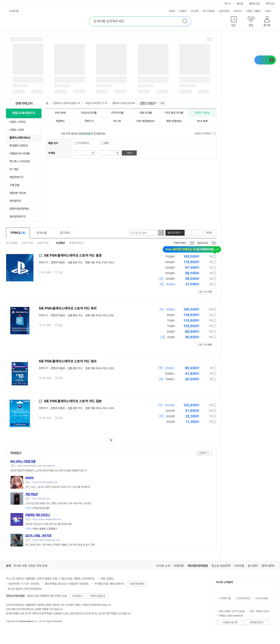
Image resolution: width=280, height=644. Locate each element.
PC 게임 (14, 169)
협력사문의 (268, 566)
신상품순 (60, 243)
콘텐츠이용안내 (98, 596)
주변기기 (43, 262)
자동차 (172, 11)
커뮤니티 (238, 11)
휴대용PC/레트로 (19, 146)
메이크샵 (270, 4)
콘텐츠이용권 (58, 262)
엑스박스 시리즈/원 (19, 161)
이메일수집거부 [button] (230, 622)
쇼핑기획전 (224, 11)
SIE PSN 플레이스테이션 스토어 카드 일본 (73, 401)
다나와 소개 (163, 566)
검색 (129, 153)
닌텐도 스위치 (17, 130)
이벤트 (249, 11)
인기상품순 (12, 243)
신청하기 (203, 453)
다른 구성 (205, 292)
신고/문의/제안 (243, 598)
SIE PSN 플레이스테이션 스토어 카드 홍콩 (73, 255)
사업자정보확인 (136, 584)
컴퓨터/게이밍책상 (19, 209)
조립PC (183, 11)
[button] (234, 22)
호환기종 (90, 262)
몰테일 (240, 4)
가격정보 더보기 (201, 257)
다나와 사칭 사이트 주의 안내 (30, 566)
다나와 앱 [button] (14, 11)
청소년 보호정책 (221, 566)
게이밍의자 (15, 201)
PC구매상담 (209, 11)
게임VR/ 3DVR (18, 193)
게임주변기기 (16, 177)
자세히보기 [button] (77, 596)
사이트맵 (239, 566)
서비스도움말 (261, 598)
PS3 (111, 262)
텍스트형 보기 (200, 233)
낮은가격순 (27, 243)
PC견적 (195, 11)
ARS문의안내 (256, 622)
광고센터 (253, 566)
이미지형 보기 (194, 233)
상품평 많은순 (76, 243)
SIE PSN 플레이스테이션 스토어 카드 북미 (68, 308)
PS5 (98, 262)
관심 (60, 272)
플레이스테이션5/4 (20, 138)
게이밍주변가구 (18, 217)
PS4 (105, 262)
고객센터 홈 (225, 598)
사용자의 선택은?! (203, 134)
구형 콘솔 (14, 185)
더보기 (268, 11)
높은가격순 (43, 243)
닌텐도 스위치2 (18, 122)
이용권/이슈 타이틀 (19, 153)
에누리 (228, 4)
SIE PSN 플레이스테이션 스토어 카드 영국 (68, 361)
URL (162, 103)
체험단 (258, 11)
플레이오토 (254, 4)
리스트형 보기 (189, 233)
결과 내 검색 (173, 233)
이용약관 (179, 566)
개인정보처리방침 (198, 566)
